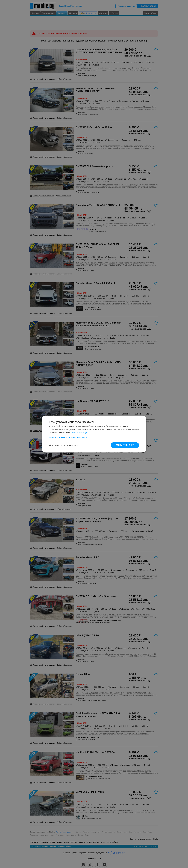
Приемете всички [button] (125, 445)
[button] (94, 437)
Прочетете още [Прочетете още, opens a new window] (80, 432)
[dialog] (94, 434)
